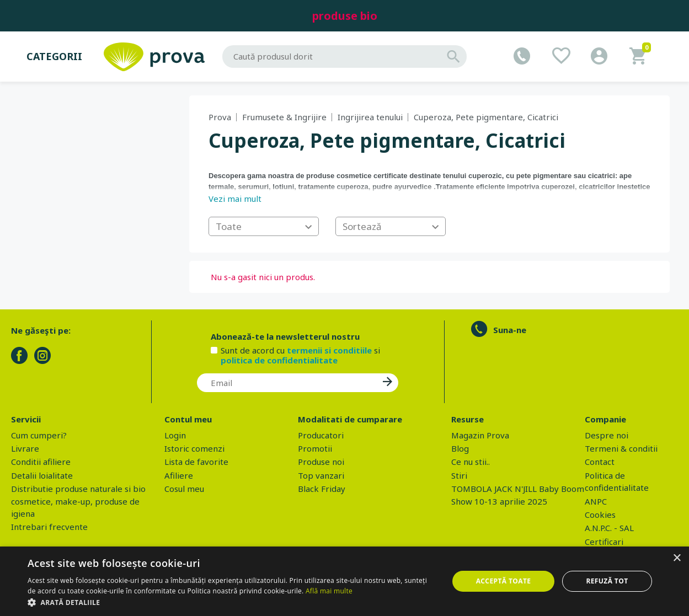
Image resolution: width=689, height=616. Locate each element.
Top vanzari (321, 475)
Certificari (604, 542)
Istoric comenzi (194, 448)
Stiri (459, 475)
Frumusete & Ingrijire (284, 117)
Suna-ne (510, 330)
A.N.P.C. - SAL (609, 528)
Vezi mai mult (235, 199)
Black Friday (322, 489)
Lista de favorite (196, 462)
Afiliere (179, 475)
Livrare (25, 448)
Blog (460, 448)
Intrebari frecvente (49, 527)
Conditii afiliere (41, 462)
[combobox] (264, 226)
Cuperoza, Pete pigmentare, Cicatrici (486, 117)
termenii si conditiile (329, 350)
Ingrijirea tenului (370, 117)
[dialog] (344, 581)
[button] (232, 602)
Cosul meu (184, 489)
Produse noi (321, 462)
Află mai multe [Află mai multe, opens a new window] (329, 591)
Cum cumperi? (39, 435)
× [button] (677, 558)
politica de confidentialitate (279, 360)
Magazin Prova (480, 435)
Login (175, 435)
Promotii (315, 448)
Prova (220, 117)
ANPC (596, 501)
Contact (600, 462)
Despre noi (607, 435)
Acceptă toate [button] (504, 581)
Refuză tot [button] (607, 581)
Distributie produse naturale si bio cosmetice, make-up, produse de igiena (78, 501)
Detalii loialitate (42, 475)
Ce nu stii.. (471, 462)
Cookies (600, 515)
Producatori (321, 435)
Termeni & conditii (621, 448)
